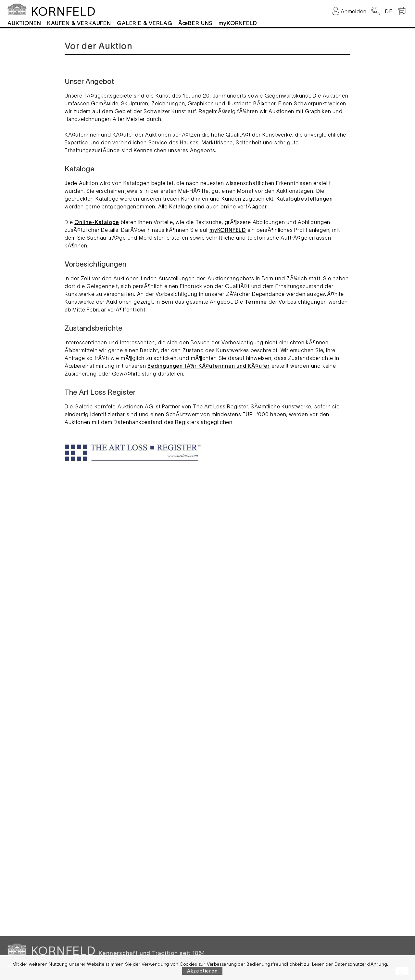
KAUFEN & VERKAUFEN (79, 23)
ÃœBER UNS (196, 23)
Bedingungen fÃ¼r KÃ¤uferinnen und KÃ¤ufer (209, 366)
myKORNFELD (238, 23)
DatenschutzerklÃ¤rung (361, 964)
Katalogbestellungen (305, 199)
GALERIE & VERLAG (145, 23)
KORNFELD (63, 11)
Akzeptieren (202, 971)
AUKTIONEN (24, 23)
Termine (256, 302)
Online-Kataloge (97, 222)
